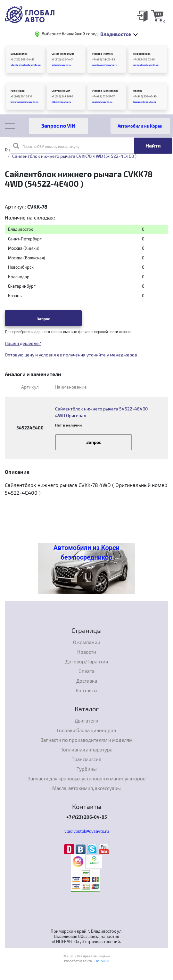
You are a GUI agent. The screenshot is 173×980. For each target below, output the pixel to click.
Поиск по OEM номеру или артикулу (46, 146)
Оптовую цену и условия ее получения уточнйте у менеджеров (71, 355)
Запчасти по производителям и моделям (87, 740)
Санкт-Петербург (63, 54)
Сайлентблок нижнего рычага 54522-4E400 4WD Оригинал (101, 412)
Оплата (86, 671)
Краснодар (18, 91)
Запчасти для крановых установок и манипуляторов (87, 778)
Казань (138, 91)
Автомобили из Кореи (140, 126)
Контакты (86, 690)
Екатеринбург (61, 91)
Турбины (87, 769)
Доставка (87, 681)
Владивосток (19, 54)
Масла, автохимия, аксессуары (86, 788)
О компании (87, 642)
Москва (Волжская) (105, 91)
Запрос (43, 319)
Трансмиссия (86, 759)
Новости (87, 652)
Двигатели (86, 721)
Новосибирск (142, 54)
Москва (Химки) (103, 54)
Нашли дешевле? (23, 343)
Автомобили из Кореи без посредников (86, 553)
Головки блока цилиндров (86, 730)
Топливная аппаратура (87, 750)
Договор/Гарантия (87, 661)
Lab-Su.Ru (102, 961)
